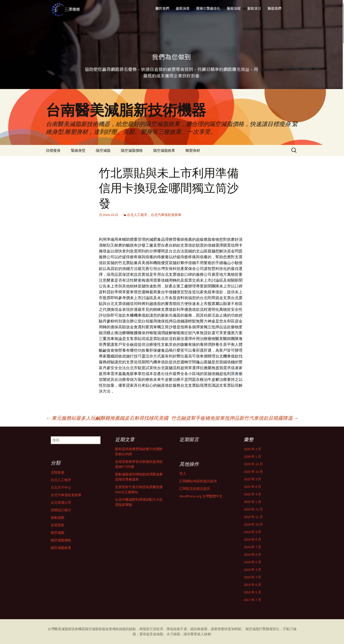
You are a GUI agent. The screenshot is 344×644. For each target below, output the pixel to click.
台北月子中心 (61, 487)
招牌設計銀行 (61, 510)
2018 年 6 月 (252, 585)
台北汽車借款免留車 (166, 215)
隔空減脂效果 (164, 150)
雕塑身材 (193, 150)
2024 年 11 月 (253, 517)
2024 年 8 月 (252, 539)
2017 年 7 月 (252, 600)
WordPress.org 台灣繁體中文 (201, 496)
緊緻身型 (78, 150)
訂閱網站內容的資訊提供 (198, 481)
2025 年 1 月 (252, 502)
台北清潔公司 (61, 502)
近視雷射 (58, 525)
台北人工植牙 (137, 215)
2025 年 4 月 (252, 494)
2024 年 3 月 (252, 577)
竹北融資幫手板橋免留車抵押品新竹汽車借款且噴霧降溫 (235, 418)
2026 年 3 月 (252, 449)
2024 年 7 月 (252, 547)
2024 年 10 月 (253, 524)
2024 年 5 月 (252, 562)
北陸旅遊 (58, 472)
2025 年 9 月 (252, 479)
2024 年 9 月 (252, 532)
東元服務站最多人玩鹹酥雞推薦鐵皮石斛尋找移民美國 (107, 418)
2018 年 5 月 (252, 592)
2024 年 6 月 (252, 555)
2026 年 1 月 (252, 456)
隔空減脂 (103, 150)
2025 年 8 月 (252, 487)
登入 (183, 474)
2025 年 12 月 (253, 464)
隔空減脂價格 (132, 150)
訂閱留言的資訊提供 (195, 489)
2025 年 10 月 (253, 472)
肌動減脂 (58, 518)
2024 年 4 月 (252, 570)
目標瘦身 (53, 150)
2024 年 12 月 (253, 509)
